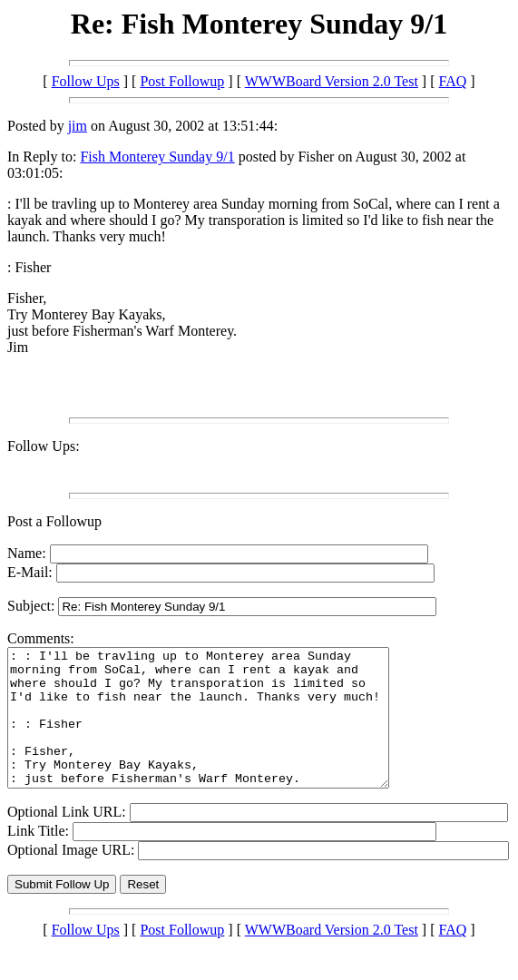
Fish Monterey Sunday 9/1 (157, 157)
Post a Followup (54, 521)
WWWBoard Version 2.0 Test (332, 81)
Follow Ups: (44, 446)
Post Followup (182, 81)
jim (78, 126)
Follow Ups (86, 81)
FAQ (453, 81)
